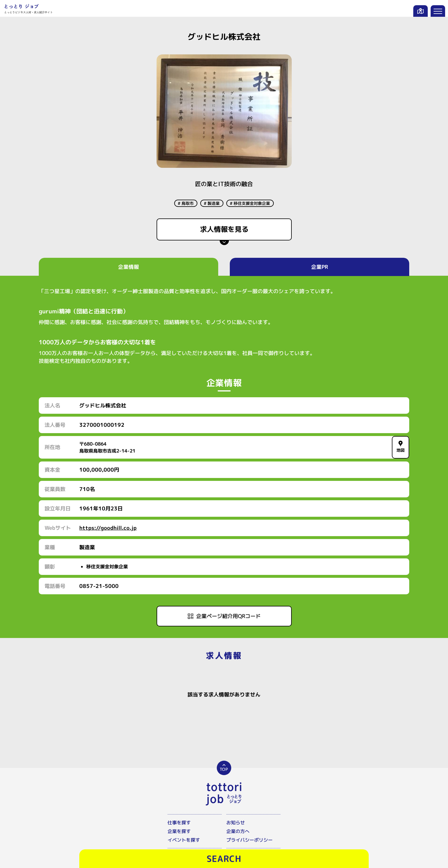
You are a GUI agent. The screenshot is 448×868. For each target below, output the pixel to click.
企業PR (320, 267)
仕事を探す (179, 823)
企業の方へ (238, 831)
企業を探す (179, 831)
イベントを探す (184, 840)
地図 (401, 447)
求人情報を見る (224, 229)
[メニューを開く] (438, 11)
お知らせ (236, 823)
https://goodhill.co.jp (108, 528)
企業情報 (128, 267)
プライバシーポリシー (249, 840)
